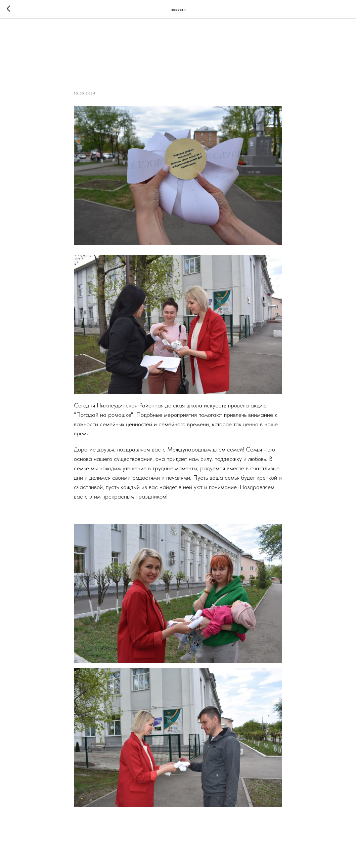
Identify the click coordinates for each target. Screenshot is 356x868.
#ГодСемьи (88, 512)
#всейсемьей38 (125, 512)
